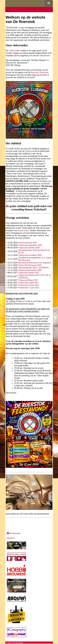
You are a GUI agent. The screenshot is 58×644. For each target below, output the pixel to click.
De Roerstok (14, 533)
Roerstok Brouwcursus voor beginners (35, 263)
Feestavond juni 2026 (27, 243)
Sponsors (11, 538)
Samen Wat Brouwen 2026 (30, 265)
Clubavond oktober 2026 (29, 248)
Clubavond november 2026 (30, 255)
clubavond (30, 151)
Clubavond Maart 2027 (28, 280)
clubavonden (14, 51)
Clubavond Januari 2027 (29, 273)
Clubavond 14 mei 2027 (29, 285)
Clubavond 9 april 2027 (28, 283)
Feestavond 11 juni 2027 (29, 288)
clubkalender (44, 56)
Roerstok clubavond (40, 72)
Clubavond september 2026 (30, 245)
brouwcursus (23, 230)
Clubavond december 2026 (30, 270)
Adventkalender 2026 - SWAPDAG (34, 268)
